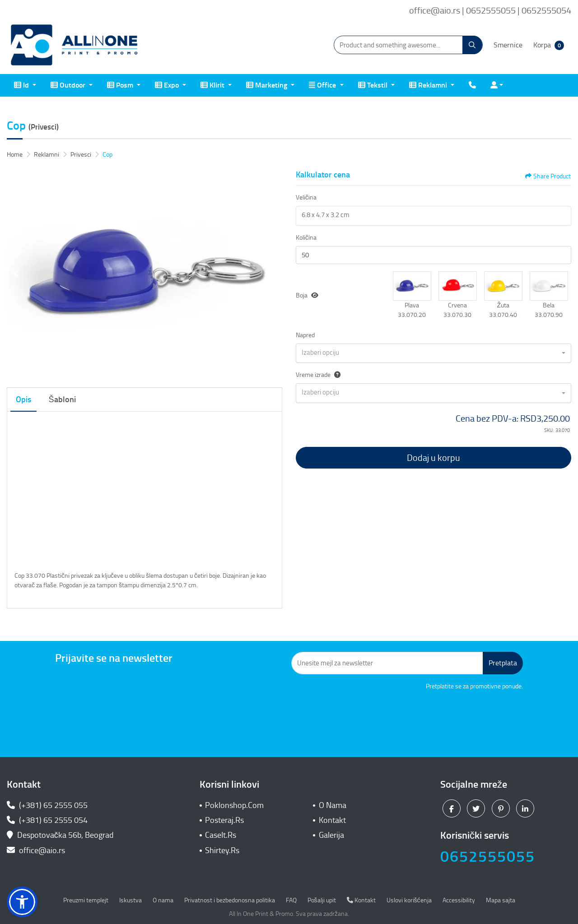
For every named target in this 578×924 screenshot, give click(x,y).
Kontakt (332, 820)
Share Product (548, 176)
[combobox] (433, 353)
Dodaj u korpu (433, 458)
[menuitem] (25, 85)
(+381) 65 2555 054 (47, 820)
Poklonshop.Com (234, 805)
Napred (305, 335)
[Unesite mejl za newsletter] (387, 663)
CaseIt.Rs (221, 835)
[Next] (273, 274)
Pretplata (503, 663)
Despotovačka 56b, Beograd (61, 835)
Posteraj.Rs (224, 820)
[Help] (336, 375)
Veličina (306, 197)
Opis (23, 399)
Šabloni (62, 399)
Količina (306, 238)
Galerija (331, 835)
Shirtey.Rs (222, 850)
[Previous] (16, 274)
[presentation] (454, 716)
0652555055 (488, 857)
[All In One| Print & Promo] (75, 45)
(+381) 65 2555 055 (47, 805)
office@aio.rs (36, 850)
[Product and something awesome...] (408, 45)
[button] (412, 286)
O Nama (333, 805)
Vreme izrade (318, 375)
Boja (302, 295)
